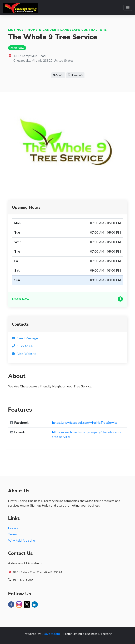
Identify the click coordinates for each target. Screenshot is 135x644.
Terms (13, 534)
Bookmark (75, 75)
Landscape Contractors (84, 30)
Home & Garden (42, 30)
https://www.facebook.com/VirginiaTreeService (85, 423)
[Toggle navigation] (128, 8)
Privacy (13, 528)
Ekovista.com (51, 634)
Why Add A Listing (22, 541)
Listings (16, 30)
